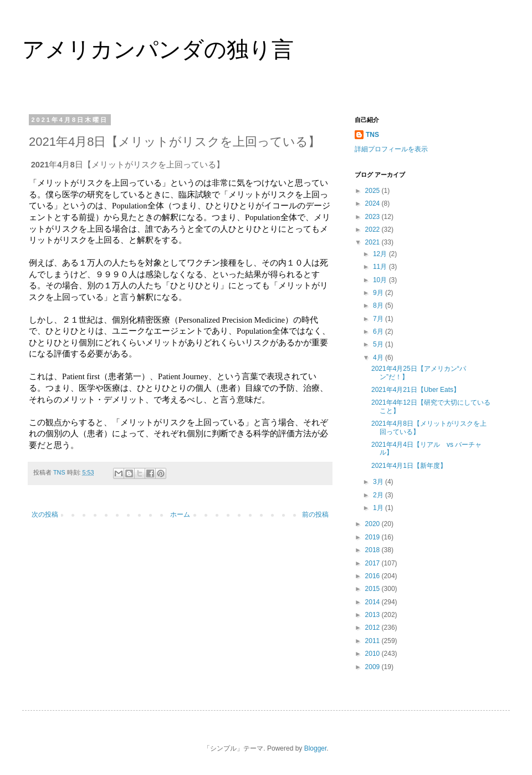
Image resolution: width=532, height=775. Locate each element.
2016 (374, 576)
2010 (374, 654)
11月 (381, 267)
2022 (374, 230)
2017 (374, 563)
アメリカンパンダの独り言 (158, 49)
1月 (379, 508)
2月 (379, 495)
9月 (379, 293)
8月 (379, 305)
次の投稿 (45, 514)
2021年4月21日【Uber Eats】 (416, 390)
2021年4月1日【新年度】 (409, 466)
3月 (379, 482)
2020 (374, 524)
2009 (374, 667)
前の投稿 (315, 514)
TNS (372, 135)
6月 (379, 332)
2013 (374, 615)
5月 (379, 344)
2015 (374, 589)
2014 (374, 602)
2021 (374, 242)
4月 (379, 358)
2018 (374, 550)
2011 (374, 641)
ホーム (180, 514)
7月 (379, 319)
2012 (374, 628)
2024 (374, 203)
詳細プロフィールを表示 (391, 149)
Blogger (316, 748)
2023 (374, 217)
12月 (381, 254)
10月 (381, 280)
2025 (374, 191)
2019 (374, 537)
